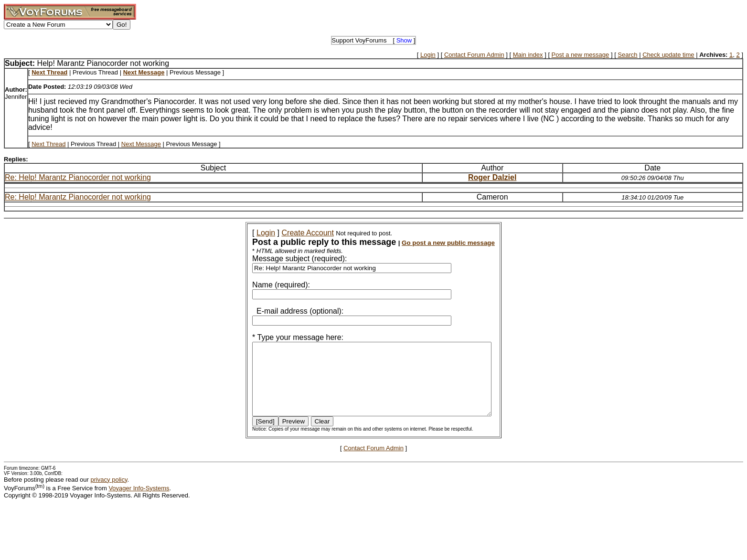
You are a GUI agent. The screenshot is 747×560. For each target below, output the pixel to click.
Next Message (141, 144)
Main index (528, 55)
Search (627, 55)
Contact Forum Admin (474, 55)
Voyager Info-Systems (139, 502)
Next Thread (48, 144)
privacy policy (109, 494)
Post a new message (581, 55)
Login (428, 55)
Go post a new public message (435, 243)
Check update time (668, 55)
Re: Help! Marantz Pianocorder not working (78, 177)
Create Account (295, 233)
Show (404, 40)
